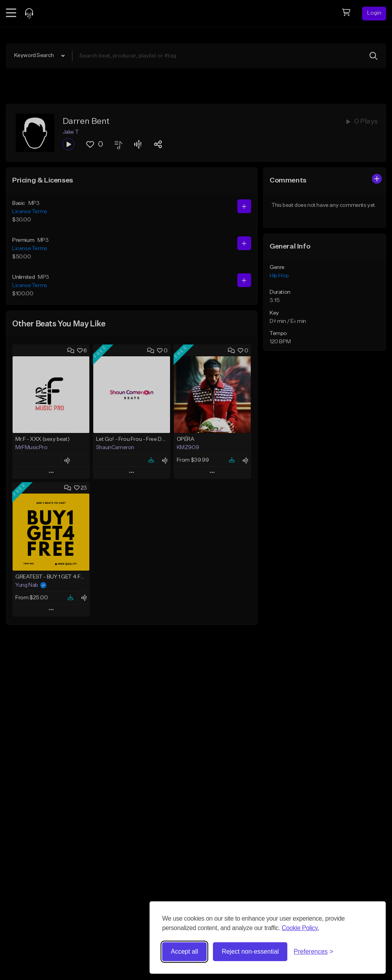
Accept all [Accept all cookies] (184, 951)
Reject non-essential (250, 951)
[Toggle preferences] (313, 952)
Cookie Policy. (300, 928)
